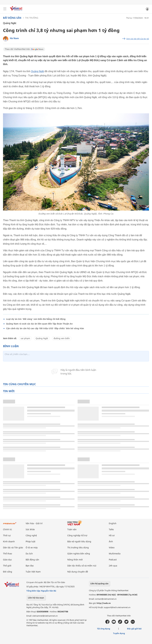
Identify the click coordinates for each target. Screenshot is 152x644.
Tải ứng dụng (104, 629)
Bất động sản (12, 18)
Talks (111, 529)
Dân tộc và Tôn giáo (13, 547)
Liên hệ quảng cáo (99, 583)
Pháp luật (30, 541)
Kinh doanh (9, 541)
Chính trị (7, 529)
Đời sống (8, 572)
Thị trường (32, 18)
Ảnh (111, 541)
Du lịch (29, 554)
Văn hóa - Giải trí (34, 523)
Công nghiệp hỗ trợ (77, 535)
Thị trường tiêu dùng (78, 547)
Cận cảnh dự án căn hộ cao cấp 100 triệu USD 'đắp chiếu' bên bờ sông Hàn (45, 328)
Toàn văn (72, 529)
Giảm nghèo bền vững (79, 554)
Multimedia (115, 554)
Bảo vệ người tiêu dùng (79, 541)
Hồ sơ (112, 535)
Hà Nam (14, 38)
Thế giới (7, 566)
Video (112, 547)
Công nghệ (31, 535)
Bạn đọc (30, 566)
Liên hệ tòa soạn (36, 598)
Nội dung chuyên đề (78, 572)
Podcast (113, 560)
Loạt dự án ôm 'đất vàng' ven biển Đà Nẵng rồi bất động (36, 319)
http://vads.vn (104, 603)
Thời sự (7, 535)
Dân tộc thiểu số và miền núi (82, 566)
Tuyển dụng (119, 633)
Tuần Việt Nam (33, 572)
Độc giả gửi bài (134, 629)
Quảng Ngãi (37, 71)
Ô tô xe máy (32, 547)
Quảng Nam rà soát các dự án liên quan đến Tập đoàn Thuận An (39, 324)
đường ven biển (62, 338)
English (113, 523)
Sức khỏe (30, 529)
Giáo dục (7, 560)
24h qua (113, 566)
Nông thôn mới (75, 560)
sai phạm (25, 338)
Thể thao (7, 554)
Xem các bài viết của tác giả (138, 39)
